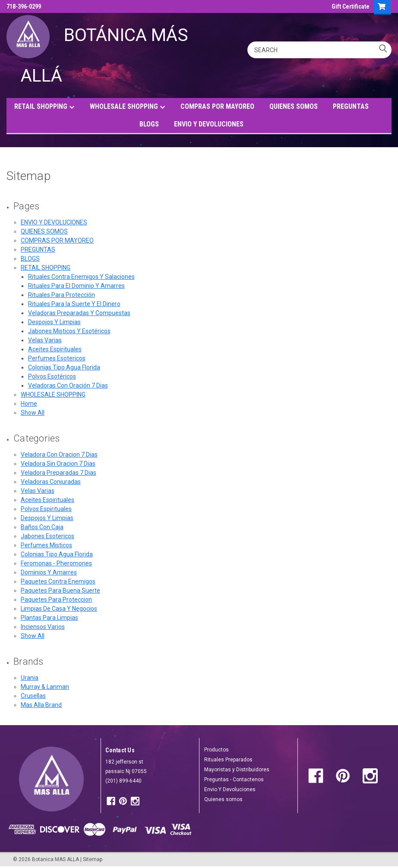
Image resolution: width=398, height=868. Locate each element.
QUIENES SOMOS (294, 106)
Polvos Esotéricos (52, 376)
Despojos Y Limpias (54, 322)
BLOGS (149, 124)
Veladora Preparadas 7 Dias (58, 473)
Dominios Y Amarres (49, 572)
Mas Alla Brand (41, 705)
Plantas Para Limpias (49, 618)
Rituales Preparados (228, 760)
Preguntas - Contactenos (234, 780)
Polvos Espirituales (46, 509)
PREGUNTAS (351, 106)
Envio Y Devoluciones (230, 789)
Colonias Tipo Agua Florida (64, 367)
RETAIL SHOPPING (44, 107)
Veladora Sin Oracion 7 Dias (58, 464)
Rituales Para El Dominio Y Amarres (76, 286)
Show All (33, 413)
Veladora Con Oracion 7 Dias (59, 455)
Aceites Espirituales (55, 349)
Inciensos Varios (43, 627)
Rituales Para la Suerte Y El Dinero (74, 304)
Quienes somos (223, 799)
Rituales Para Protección (62, 295)
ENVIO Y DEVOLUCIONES (209, 124)
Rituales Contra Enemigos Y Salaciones (81, 277)
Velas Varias (45, 340)
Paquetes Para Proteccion (56, 600)
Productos (216, 750)
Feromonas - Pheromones (56, 563)
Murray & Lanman (45, 687)
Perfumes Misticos (46, 545)
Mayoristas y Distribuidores (237, 770)
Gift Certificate (351, 6)
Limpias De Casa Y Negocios (59, 609)
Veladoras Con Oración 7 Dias (68, 385)
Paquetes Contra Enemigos (58, 581)
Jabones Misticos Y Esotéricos (69, 331)
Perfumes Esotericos (57, 358)
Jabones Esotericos (47, 536)
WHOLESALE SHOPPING (128, 107)
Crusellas (33, 696)
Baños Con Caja (42, 527)
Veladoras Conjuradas (51, 482)
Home (29, 404)
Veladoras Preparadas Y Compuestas (79, 313)
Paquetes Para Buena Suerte (60, 590)
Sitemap (93, 859)
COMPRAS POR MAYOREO (217, 106)
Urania (30, 678)
